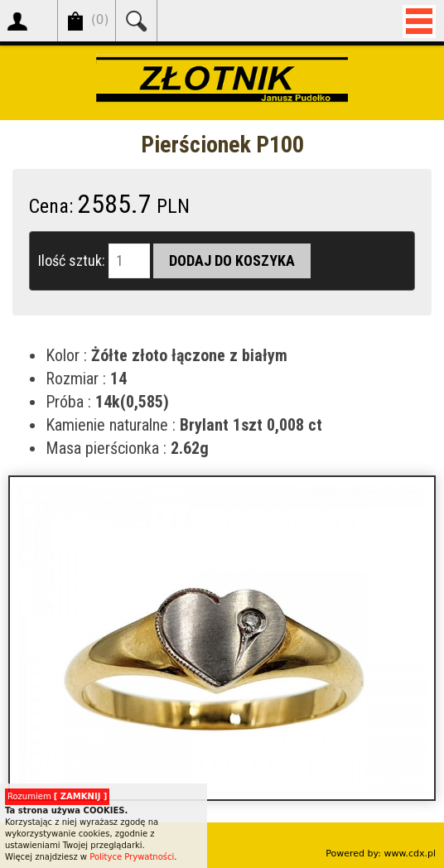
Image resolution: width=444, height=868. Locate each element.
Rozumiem (57, 796)
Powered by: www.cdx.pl (381, 854)
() (100, 20)
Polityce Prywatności (132, 857)
